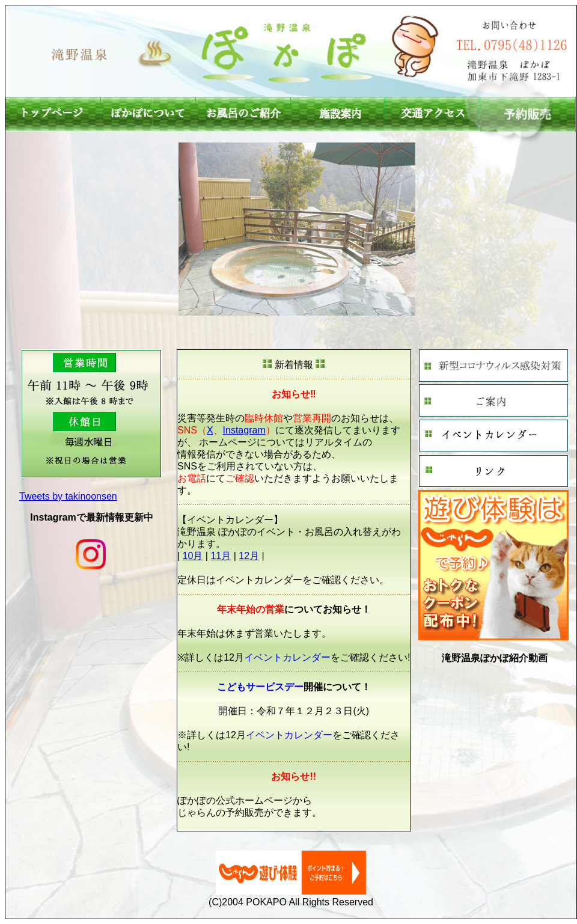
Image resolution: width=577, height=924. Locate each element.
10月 (193, 556)
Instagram (244, 430)
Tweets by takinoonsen (68, 496)
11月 (221, 556)
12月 (249, 556)
